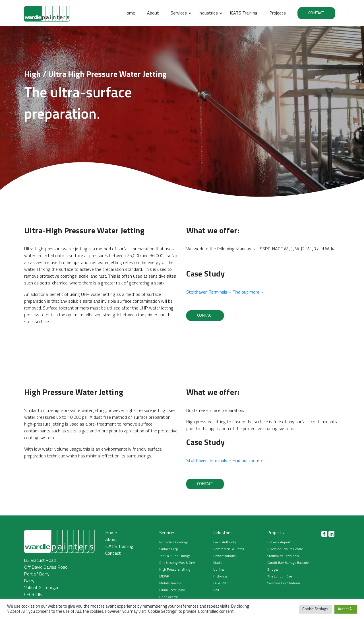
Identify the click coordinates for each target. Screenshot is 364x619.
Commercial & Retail (229, 549)
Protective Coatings (174, 542)
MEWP (164, 577)
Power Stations (224, 556)
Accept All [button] (346, 609)
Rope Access (169, 597)
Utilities (219, 570)
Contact (316, 13)
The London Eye (280, 577)
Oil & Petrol (222, 583)
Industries (208, 13)
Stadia (218, 563)
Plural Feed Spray (172, 590)
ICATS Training (244, 13)
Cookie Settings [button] (315, 609)
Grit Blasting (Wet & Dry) (177, 563)
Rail (216, 590)
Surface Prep (169, 549)
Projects (278, 13)
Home (129, 13)
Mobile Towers (170, 583)
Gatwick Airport (279, 542)
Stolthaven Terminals (283, 556)
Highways (220, 577)
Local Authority (225, 542)
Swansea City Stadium (284, 583)
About (153, 13)
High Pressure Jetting (175, 570)
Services (179, 13)
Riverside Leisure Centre (285, 549)
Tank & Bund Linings (175, 556)
